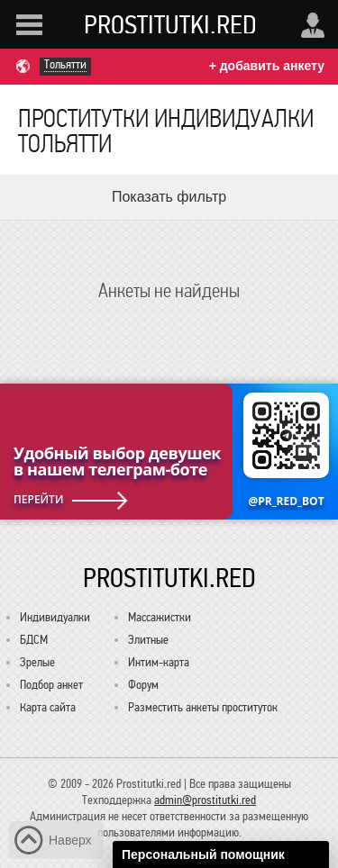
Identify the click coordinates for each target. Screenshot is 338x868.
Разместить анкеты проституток (203, 707)
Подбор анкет (51, 685)
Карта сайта (48, 707)
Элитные (148, 640)
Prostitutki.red (170, 24)
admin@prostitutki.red (205, 800)
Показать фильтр (169, 197)
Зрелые (37, 662)
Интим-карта (159, 662)
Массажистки (160, 617)
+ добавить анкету (267, 66)
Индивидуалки (55, 617)
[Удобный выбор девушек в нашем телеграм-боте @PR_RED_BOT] (169, 452)
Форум (143, 685)
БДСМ (34, 640)
